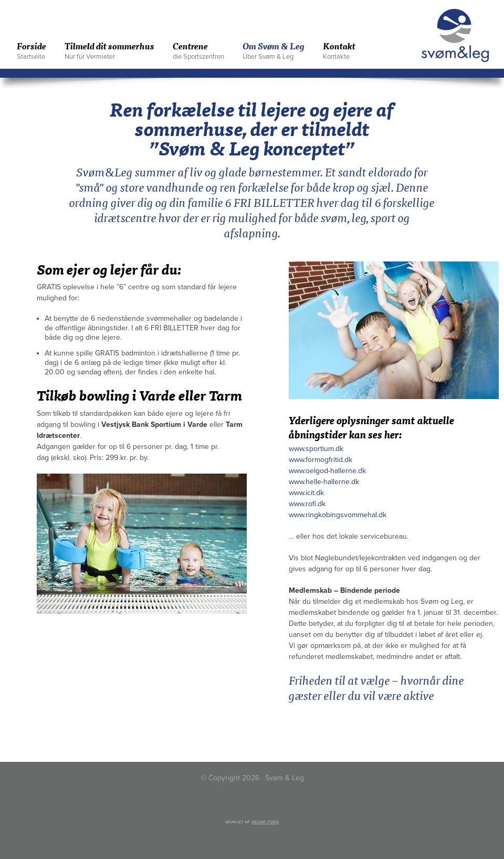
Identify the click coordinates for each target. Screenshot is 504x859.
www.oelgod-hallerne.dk (327, 471)
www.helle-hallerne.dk (324, 482)
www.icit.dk (306, 493)
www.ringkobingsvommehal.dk (338, 515)
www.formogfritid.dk (321, 460)
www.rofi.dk (307, 504)
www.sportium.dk (316, 449)
